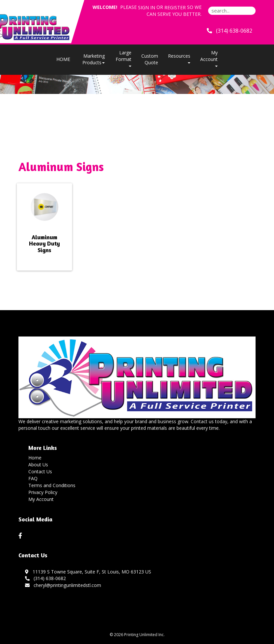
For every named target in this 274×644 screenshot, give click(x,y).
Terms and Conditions (52, 485)
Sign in (147, 7)
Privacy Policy (43, 492)
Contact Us (40, 471)
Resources (179, 58)
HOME (63, 59)
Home (35, 458)
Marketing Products (94, 59)
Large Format (123, 58)
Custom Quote (150, 59)
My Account (41, 499)
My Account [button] (209, 58)
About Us (38, 465)
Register (175, 7)
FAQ (33, 478)
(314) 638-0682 (45, 578)
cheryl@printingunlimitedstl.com (63, 585)
